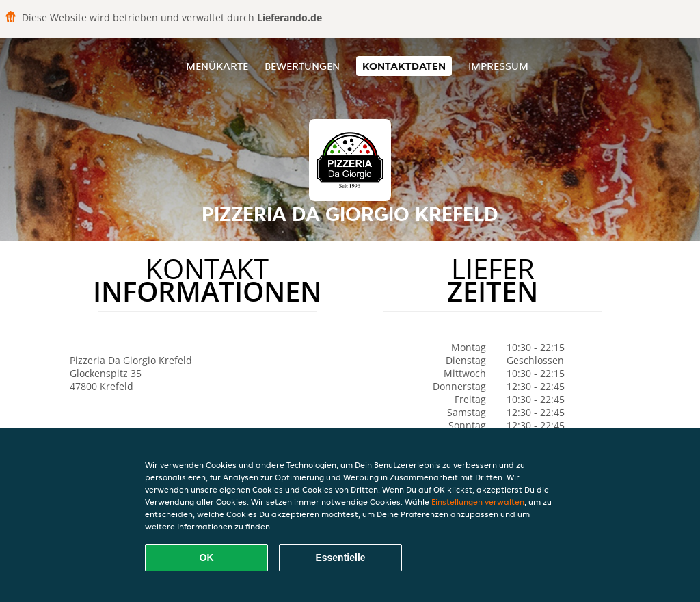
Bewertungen (302, 66)
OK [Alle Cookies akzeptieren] (207, 558)
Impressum (498, 66)
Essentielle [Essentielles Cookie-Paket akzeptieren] (340, 558)
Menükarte (217, 66)
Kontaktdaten (404, 66)
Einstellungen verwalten (478, 502)
